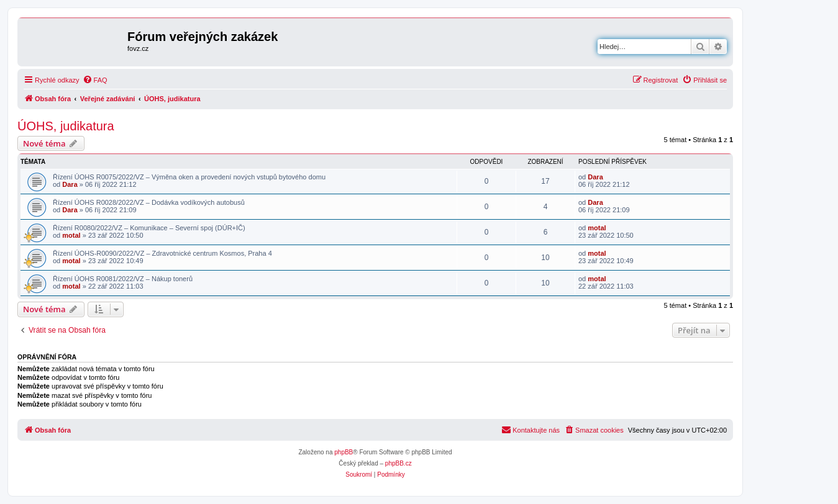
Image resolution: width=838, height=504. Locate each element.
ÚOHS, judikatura (66, 126)
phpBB (344, 452)
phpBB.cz (399, 463)
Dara (70, 184)
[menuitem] (95, 80)
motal (71, 235)
